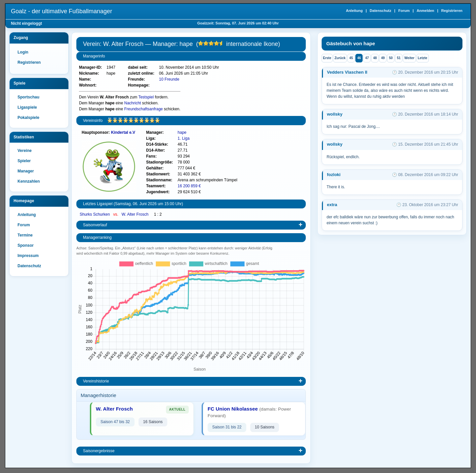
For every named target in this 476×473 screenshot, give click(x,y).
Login (23, 52)
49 (383, 58)
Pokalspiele (28, 118)
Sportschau (28, 97)
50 (391, 58)
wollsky (335, 114)
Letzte (423, 58)
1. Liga (183, 138)
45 (351, 58)
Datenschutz (380, 11)
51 (399, 58)
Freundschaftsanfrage (144, 109)
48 (375, 58)
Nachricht (133, 103)
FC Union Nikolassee (233, 409)
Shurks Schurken (95, 214)
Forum (404, 11)
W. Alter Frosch (136, 214)
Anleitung (354, 11)
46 (359, 58)
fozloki (334, 175)
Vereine (25, 151)
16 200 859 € (189, 186)
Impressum (28, 256)
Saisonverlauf (95, 225)
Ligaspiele (27, 107)
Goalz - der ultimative (61, 11)
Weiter (409, 58)
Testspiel (146, 97)
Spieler (24, 161)
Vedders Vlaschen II (347, 72)
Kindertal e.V (123, 132)
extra (332, 205)
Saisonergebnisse (99, 451)
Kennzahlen (29, 181)
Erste (327, 58)
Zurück (340, 58)
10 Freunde (169, 79)
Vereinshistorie (96, 381)
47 (367, 58)
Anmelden (425, 11)
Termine (25, 235)
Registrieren (452, 11)
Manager (26, 171)
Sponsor (26, 245)
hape (182, 132)
